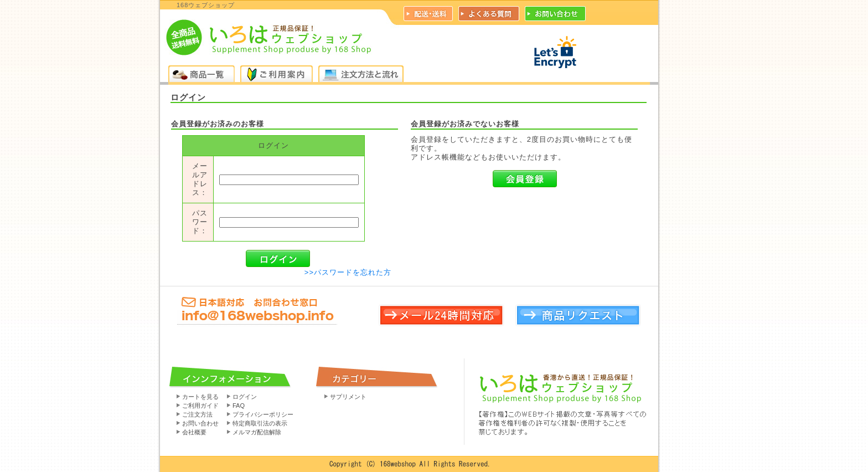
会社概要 (194, 432)
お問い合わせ (200, 423)
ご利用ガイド (200, 406)
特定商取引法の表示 (260, 423)
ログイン (245, 397)
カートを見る (200, 397)
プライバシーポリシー (263, 414)
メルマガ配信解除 (257, 432)
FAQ (239, 406)
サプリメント (348, 397)
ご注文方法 (197, 414)
